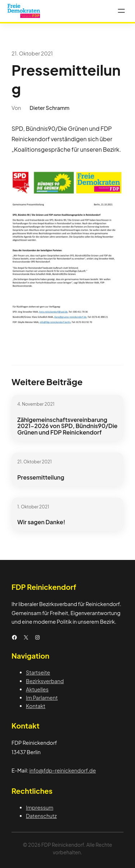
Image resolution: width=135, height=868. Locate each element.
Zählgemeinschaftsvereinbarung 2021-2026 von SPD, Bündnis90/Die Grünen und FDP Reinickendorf (67, 426)
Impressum (40, 807)
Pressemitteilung (41, 477)
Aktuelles (37, 689)
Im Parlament (42, 698)
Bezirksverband (45, 681)
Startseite (38, 672)
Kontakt (36, 706)
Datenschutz (41, 816)
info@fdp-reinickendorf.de (62, 770)
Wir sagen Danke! (41, 522)
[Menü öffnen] (121, 11)
